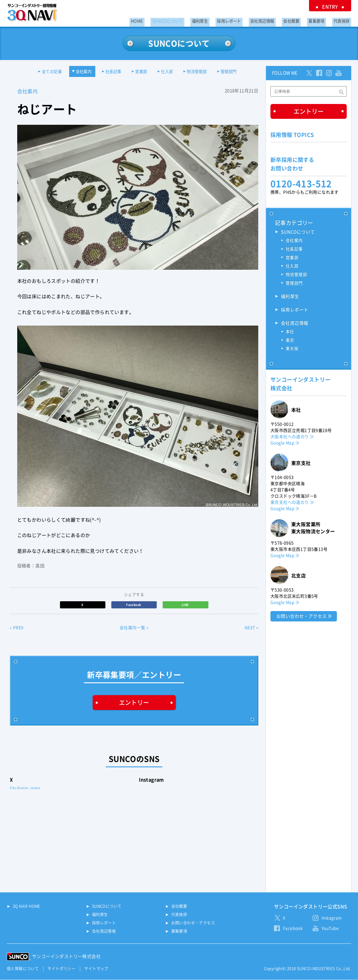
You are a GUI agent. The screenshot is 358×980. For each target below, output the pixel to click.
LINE (186, 605)
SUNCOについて (188, 20)
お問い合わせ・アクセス (301, 617)
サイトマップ (96, 969)
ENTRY (333, 6)
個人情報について (23, 969)
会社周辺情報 (273, 20)
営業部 (141, 72)
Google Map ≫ (285, 444)
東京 (290, 342)
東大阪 (292, 350)
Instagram (332, 919)
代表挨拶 (343, 20)
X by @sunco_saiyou (25, 788)
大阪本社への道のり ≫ (292, 438)
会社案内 (78, 72)
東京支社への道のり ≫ (292, 504)
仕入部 (170, 72)
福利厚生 (218, 20)
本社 (290, 333)
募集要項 (321, 20)
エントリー (134, 703)
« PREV (17, 629)
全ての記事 (44, 72)
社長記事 (111, 72)
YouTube (330, 929)
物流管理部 (202, 72)
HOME (161, 20)
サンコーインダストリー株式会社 (66, 957)
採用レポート (243, 20)
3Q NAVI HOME (27, 907)
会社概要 (299, 20)
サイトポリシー (61, 969)
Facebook (134, 605)
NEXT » (251, 629)
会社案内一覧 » (134, 629)
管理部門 (237, 72)
